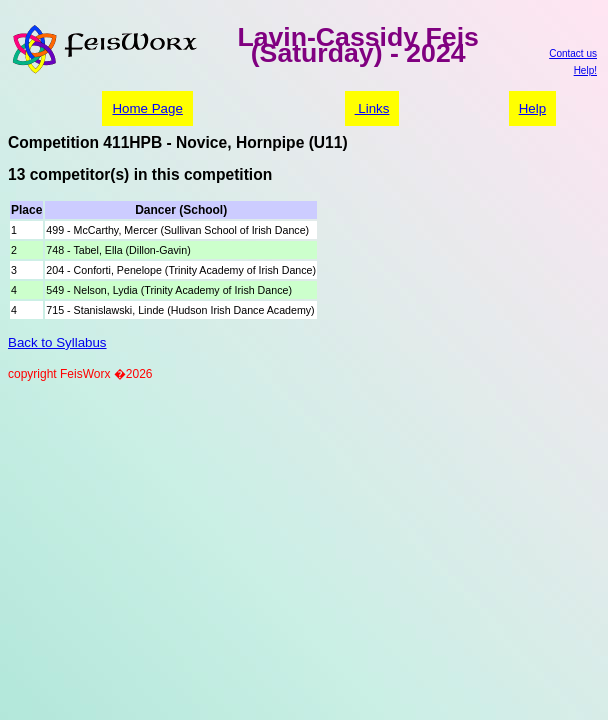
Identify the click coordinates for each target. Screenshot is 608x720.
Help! (585, 70)
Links (372, 108)
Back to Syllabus (57, 342)
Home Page (147, 108)
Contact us (573, 53)
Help (532, 108)
